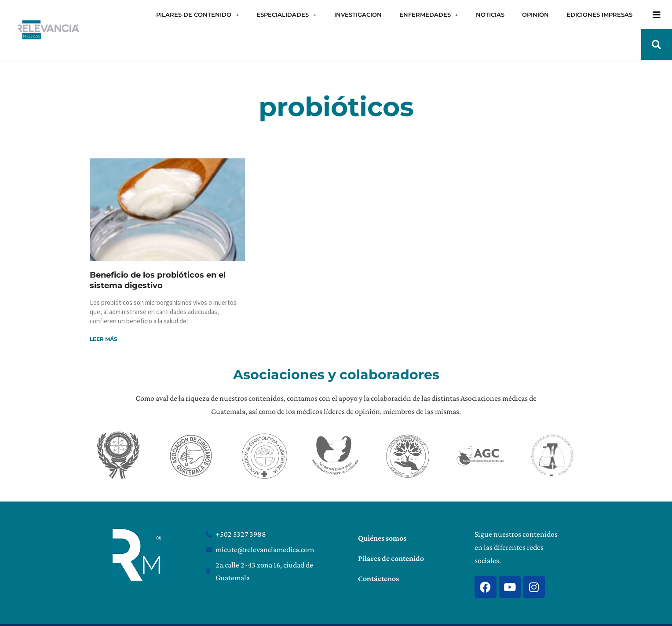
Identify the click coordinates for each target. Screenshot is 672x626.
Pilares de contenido (391, 558)
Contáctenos (378, 578)
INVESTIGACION (358, 15)
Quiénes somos (382, 538)
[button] (657, 44)
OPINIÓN (535, 15)
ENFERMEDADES (429, 15)
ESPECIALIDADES (286, 15)
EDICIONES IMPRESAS (599, 15)
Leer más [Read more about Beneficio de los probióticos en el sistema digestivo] (104, 339)
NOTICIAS (490, 15)
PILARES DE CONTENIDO (197, 15)
